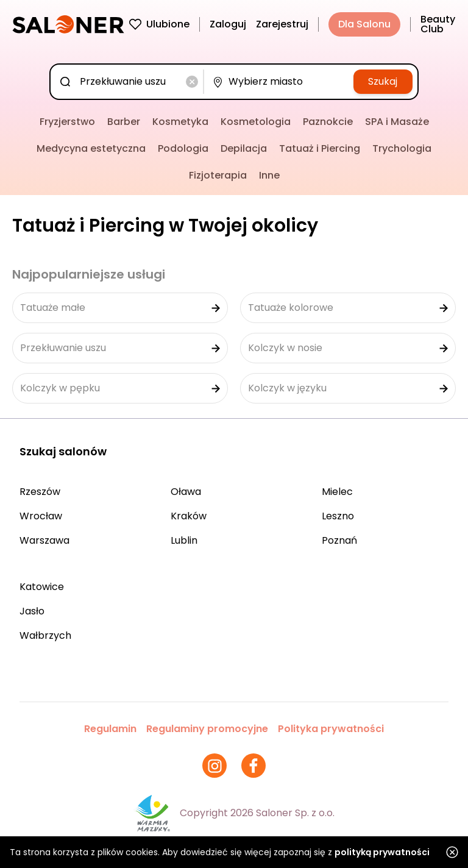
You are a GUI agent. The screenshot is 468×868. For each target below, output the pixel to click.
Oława (186, 492)
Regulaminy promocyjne (207, 729)
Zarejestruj (282, 24)
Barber (124, 122)
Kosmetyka (180, 122)
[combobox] (129, 82)
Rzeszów (40, 492)
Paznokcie (328, 122)
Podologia (183, 148)
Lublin (184, 540)
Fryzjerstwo (67, 122)
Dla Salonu (364, 24)
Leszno (338, 516)
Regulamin (110, 729)
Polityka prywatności (331, 729)
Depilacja (244, 148)
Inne (269, 175)
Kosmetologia (256, 122)
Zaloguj (228, 24)
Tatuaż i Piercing (320, 148)
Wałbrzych (45, 635)
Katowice (42, 587)
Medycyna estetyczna (91, 148)
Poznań (339, 540)
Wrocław (41, 516)
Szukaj (383, 81)
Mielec (337, 492)
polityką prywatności (382, 852)
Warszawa (44, 540)
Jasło (32, 611)
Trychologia (402, 148)
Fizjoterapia (218, 175)
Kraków (189, 516)
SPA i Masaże (397, 122)
